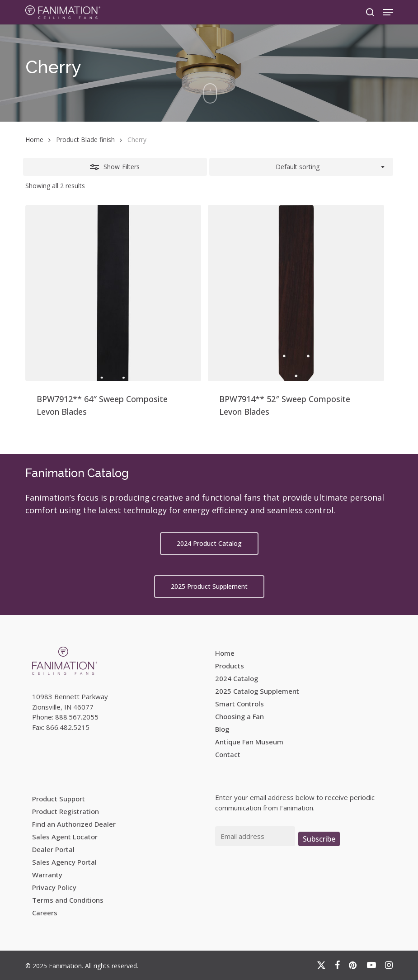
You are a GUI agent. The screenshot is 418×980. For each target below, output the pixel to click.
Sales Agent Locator (65, 837)
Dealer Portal (53, 849)
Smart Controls (240, 704)
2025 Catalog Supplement (257, 691)
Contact (228, 754)
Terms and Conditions (68, 900)
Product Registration (66, 811)
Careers (45, 913)
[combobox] (301, 167)
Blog (222, 729)
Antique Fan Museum (249, 742)
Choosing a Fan (240, 716)
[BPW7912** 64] (113, 293)
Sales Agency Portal (64, 862)
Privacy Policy (54, 887)
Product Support (59, 799)
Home (34, 140)
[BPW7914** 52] (296, 293)
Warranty (47, 875)
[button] (388, 12)
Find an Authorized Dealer (74, 824)
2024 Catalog (237, 678)
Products (230, 666)
